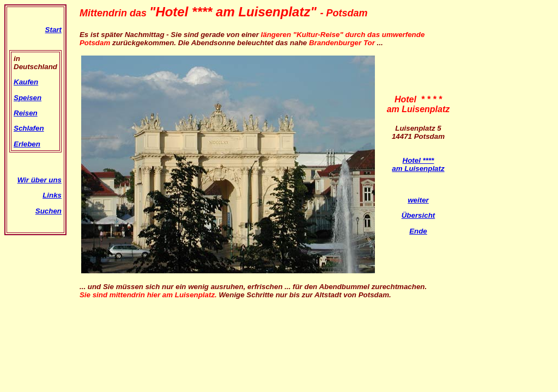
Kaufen (26, 82)
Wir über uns (40, 180)
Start (53, 30)
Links (52, 195)
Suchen (48, 211)
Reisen (26, 113)
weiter (418, 200)
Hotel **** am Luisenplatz (418, 164)
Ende (418, 231)
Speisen (28, 98)
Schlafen (29, 128)
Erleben (27, 144)
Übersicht (418, 215)
